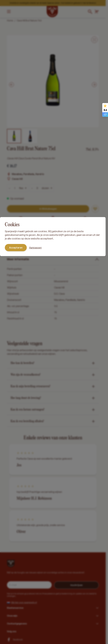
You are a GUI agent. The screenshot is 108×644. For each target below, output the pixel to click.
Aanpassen (35, 248)
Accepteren (16, 248)
